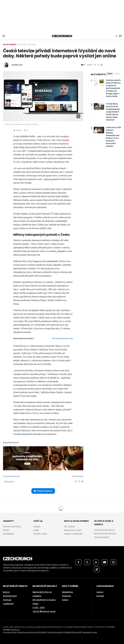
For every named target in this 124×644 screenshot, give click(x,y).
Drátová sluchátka (12, 526)
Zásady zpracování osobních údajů (32, 632)
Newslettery (68, 592)
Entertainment (10, 45)
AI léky (36, 530)
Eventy (65, 600)
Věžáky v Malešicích (73, 534)
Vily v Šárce (69, 526)
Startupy (7, 600)
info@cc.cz (15, 630)
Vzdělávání (8, 604)
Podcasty (67, 596)
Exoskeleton (9, 534)
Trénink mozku (40, 534)
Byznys (6, 592)
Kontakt (100, 596)
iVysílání (65, 140)
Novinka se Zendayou (104, 530)
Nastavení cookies (90, 632)
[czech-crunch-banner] (43, 458)
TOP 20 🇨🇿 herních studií (44, 611)
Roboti (6, 530)
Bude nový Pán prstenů (105, 533)
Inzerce (100, 592)
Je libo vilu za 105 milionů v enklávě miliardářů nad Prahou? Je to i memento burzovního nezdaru (113, 137)
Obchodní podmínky (55, 632)
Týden (110, 74)
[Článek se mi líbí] (26, 130)
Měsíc (117, 74)
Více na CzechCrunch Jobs (62, 338)
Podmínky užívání (10, 632)
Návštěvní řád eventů (73, 632)
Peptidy (37, 526)
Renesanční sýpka (72, 530)
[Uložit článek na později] (17, 130)
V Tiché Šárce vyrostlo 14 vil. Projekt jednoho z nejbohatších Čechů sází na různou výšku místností (113, 112)
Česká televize (9, 482)
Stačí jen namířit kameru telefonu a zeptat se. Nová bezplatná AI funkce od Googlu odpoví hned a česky (113, 88)
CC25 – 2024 (39, 608)
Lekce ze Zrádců (102, 537)
